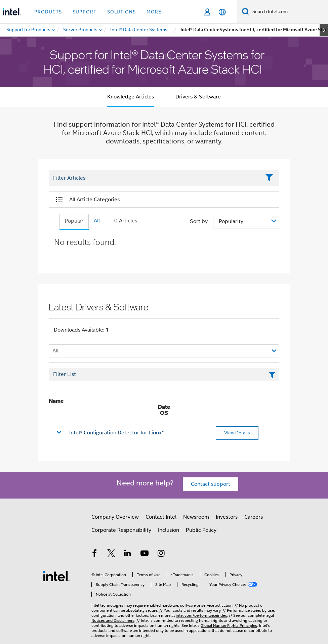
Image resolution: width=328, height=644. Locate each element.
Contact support (211, 484)
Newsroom (196, 517)
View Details (237, 433)
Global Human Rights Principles (229, 625)
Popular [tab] (74, 221)
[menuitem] (81, 30)
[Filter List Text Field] (155, 178)
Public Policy (201, 530)
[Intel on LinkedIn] (128, 554)
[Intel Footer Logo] (56, 576)
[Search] (246, 12)
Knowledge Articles (131, 97)
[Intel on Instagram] (161, 554)
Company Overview (115, 517)
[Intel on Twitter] (111, 554)
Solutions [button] (121, 12)
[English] (222, 12)
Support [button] (85, 12)
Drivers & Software (198, 97)
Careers (254, 517)
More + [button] (156, 12)
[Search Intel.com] (289, 12)
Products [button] (48, 12)
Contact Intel (161, 517)
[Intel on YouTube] (145, 554)
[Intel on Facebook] (94, 554)
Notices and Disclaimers (113, 620)
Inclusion (169, 530)
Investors (227, 517)
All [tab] (97, 221)
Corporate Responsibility (121, 530)
